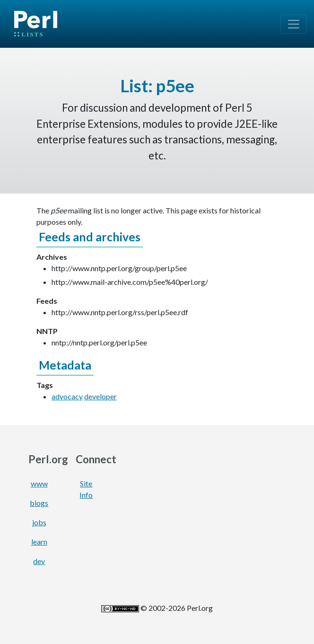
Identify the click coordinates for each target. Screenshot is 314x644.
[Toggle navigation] (294, 24)
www (39, 483)
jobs (39, 522)
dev (39, 561)
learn (39, 542)
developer (100, 396)
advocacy (67, 396)
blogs (39, 503)
